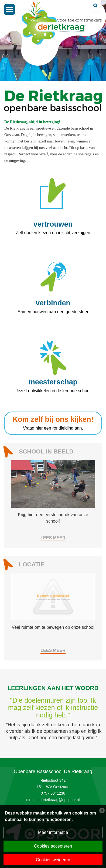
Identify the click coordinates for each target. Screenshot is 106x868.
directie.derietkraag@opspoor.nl (53, 800)
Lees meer (53, 538)
